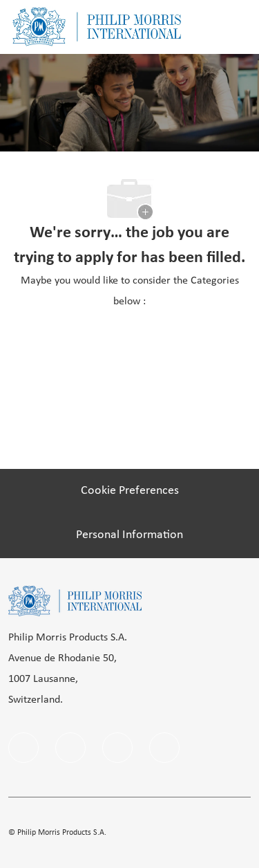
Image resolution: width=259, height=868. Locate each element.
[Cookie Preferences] (130, 491)
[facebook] (23, 748)
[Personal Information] (129, 535)
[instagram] (117, 748)
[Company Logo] (97, 27)
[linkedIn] (70, 748)
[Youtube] (164, 748)
